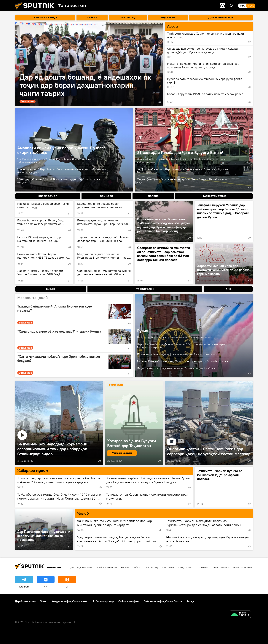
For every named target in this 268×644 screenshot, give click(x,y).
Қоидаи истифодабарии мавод (70, 601)
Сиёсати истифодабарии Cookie (163, 601)
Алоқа (190, 601)
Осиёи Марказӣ (106, 567)
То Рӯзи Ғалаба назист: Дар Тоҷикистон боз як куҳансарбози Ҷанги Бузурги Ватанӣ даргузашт (182, 171)
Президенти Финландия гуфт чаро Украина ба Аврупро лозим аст (177, 354)
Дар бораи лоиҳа (25, 601)
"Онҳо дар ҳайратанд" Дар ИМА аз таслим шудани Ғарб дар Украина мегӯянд (59, 181)
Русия (143, 331)
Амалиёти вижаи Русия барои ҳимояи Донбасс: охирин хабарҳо (62, 150)
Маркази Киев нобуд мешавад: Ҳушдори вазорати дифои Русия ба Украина (182, 361)
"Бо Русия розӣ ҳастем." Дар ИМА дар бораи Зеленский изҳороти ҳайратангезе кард (57, 161)
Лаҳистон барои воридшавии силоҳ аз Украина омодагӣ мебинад (177, 368)
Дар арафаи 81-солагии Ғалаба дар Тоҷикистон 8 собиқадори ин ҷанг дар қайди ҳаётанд (181, 161)
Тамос (44, 601)
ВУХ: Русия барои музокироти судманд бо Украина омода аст (174, 337)
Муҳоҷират (186, 567)
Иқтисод (152, 567)
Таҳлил (203, 567)
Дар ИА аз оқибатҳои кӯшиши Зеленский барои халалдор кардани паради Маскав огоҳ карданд (182, 346)
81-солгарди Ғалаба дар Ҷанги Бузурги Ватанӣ (180, 152)
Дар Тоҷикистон (80, 567)
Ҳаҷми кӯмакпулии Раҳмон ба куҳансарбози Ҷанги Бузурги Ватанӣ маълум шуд (182, 181)
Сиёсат (137, 567)
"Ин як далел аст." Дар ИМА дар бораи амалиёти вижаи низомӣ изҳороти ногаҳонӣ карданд (62, 171)
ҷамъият (168, 567)
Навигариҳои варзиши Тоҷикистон (236, 567)
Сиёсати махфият (129, 601)
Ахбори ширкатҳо (103, 601)
